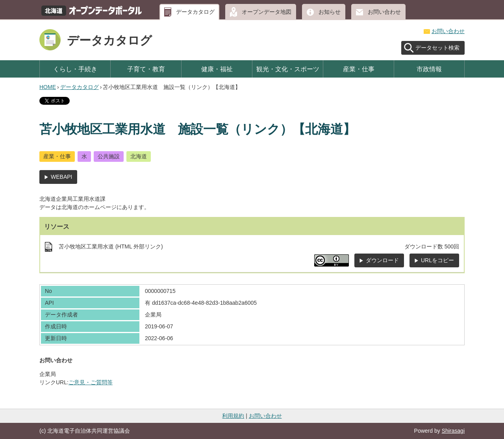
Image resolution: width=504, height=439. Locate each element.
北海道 (139, 156)
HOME (48, 87)
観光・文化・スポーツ (288, 69)
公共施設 (109, 156)
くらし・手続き (75, 69)
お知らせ (330, 12)
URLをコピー (437, 260)
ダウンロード (382, 260)
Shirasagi (453, 431)
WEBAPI (61, 177)
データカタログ (195, 12)
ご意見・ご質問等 (91, 382)
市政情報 (429, 69)
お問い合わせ (384, 12)
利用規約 (233, 416)
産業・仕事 (359, 69)
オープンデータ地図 (267, 12)
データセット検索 (437, 48)
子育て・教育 (146, 69)
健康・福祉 (217, 69)
